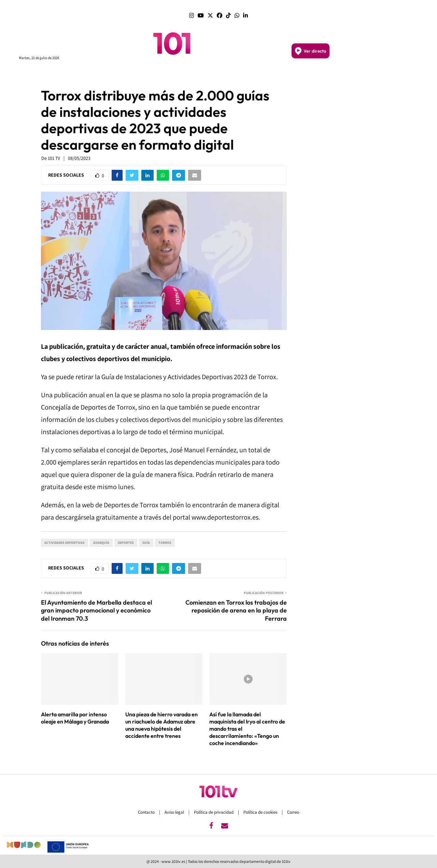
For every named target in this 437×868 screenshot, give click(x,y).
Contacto (147, 812)
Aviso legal (175, 812)
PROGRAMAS (107, 74)
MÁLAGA (195, 74)
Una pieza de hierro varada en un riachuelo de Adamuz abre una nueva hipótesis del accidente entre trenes (161, 725)
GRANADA (241, 74)
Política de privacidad (214, 812)
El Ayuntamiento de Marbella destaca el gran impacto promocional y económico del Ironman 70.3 (96, 611)
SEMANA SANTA (275, 74)
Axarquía (101, 543)
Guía (146, 543)
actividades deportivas (65, 543)
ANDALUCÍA (167, 74)
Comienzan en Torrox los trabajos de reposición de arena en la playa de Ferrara (236, 611)
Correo (293, 812)
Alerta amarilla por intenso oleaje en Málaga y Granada (75, 718)
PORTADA (138, 74)
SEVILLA (217, 74)
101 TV (54, 158)
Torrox (165, 543)
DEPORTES (311, 74)
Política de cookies (261, 812)
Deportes (126, 543)
